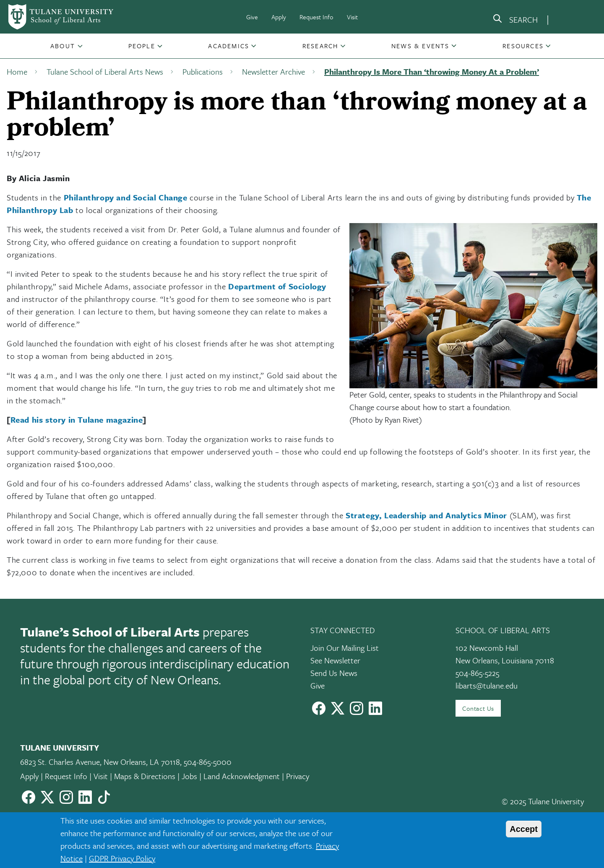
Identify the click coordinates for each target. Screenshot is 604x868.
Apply (279, 17)
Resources (523, 46)
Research (320, 46)
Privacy (298, 776)
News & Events (420, 46)
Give (252, 17)
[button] (64, 46)
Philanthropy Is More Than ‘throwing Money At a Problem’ (432, 71)
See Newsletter (335, 660)
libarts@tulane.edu (487, 685)
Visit (352, 17)
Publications (203, 71)
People (142, 46)
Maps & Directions (145, 776)
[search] (515, 20)
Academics (229, 46)
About (63, 46)
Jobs (189, 776)
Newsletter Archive (273, 71)
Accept (524, 829)
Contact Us (478, 708)
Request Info (316, 17)
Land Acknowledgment (242, 776)
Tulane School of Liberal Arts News (105, 71)
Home (17, 71)
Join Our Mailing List (345, 648)
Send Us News (334, 673)
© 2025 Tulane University (543, 801)
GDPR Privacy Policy (122, 858)
